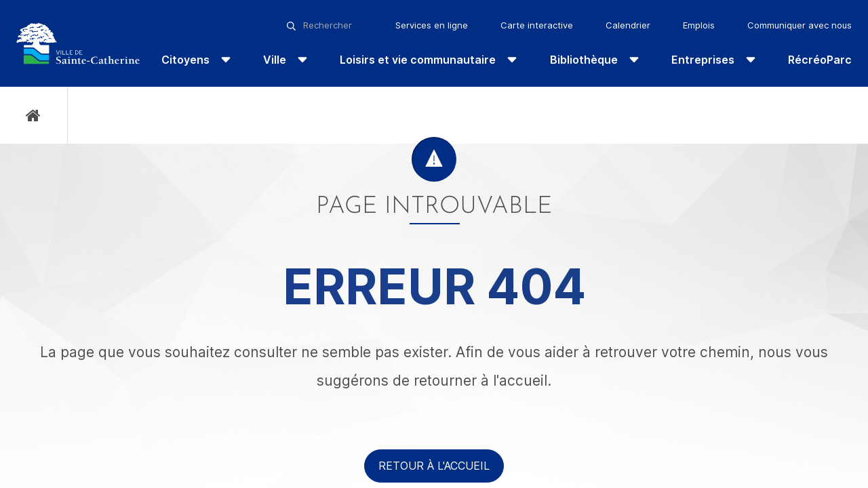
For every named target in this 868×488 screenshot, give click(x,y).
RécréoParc (820, 60)
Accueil (34, 116)
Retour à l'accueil (434, 466)
